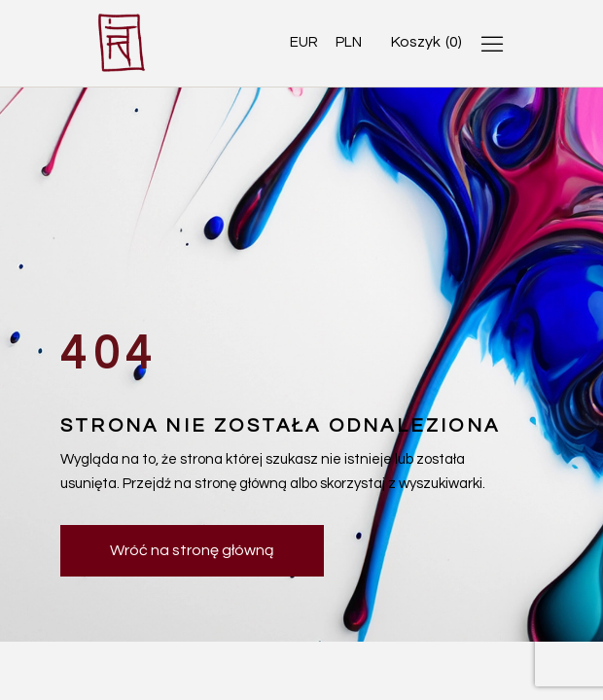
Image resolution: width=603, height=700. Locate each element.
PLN (349, 42)
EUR (304, 42)
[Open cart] (426, 42)
